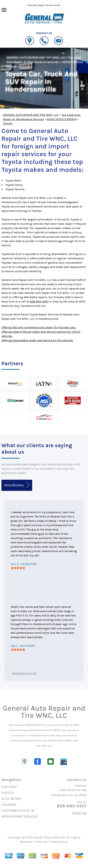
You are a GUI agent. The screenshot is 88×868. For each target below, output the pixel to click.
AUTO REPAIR (11, 799)
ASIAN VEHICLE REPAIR (61, 119)
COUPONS (9, 805)
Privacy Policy (58, 842)
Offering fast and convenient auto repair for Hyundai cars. (39, 327)
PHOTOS (8, 793)
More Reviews (17, 485)
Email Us (80, 813)
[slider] (18, 568)
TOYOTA (25, 67)
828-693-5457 (39, 301)
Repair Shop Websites (50, 837)
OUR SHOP (9, 787)
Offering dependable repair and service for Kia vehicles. (37, 340)
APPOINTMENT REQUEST (20, 817)
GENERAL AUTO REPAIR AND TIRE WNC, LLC (36, 57)
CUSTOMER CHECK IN (18, 811)
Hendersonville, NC (24, 673)
